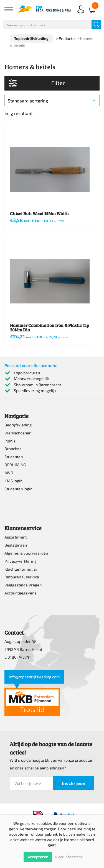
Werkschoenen (18, 433)
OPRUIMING (15, 465)
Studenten (14, 457)
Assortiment (16, 537)
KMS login (13, 481)
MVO (9, 473)
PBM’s (10, 441)
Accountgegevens (20, 593)
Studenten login (18, 489)
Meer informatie (69, 857)
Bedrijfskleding (18, 425)
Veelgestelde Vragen (23, 585)
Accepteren (38, 857)
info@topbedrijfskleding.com (34, 677)
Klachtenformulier (21, 569)
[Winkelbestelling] (52, 101)
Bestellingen (16, 545)
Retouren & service (22, 577)
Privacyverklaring (21, 561)
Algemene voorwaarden (26, 553)
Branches (13, 449)
